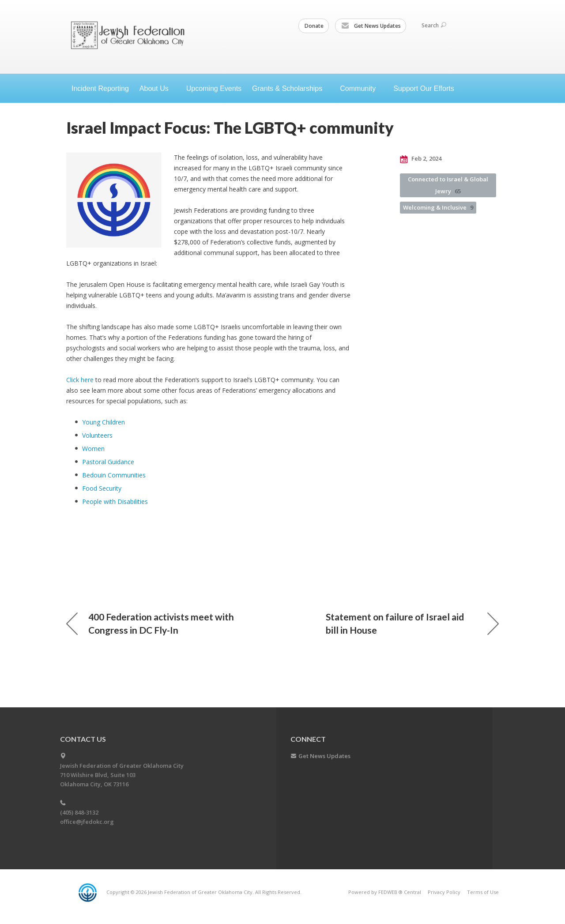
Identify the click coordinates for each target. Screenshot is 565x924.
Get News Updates (371, 26)
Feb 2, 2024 (421, 159)
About (158, 88)
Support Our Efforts (424, 88)
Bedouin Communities (114, 475)
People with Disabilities (115, 501)
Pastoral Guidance (108, 462)
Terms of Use (483, 892)
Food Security (102, 488)
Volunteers (97, 435)
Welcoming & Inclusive (438, 207)
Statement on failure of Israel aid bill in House (412, 623)
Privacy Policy (444, 892)
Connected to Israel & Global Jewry (448, 185)
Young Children (104, 422)
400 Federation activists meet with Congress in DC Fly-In (150, 623)
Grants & (291, 88)
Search (434, 25)
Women (93, 449)
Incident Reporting (100, 88)
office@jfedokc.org (87, 822)
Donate (314, 26)
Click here (80, 380)
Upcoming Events (214, 88)
